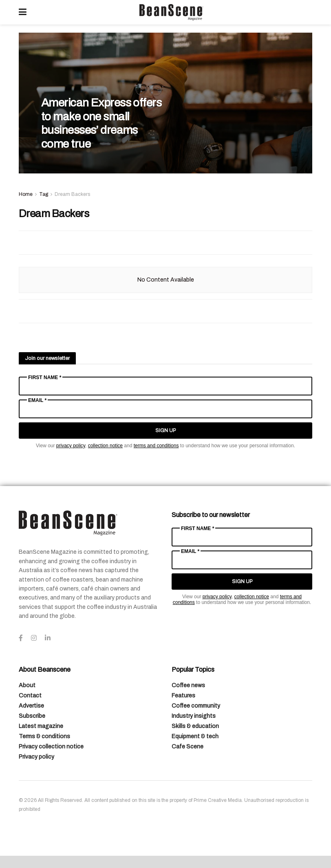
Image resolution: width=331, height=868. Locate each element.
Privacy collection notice (51, 747)
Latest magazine (41, 726)
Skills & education (195, 726)
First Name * (45, 377)
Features (183, 696)
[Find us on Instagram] (34, 638)
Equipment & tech (195, 736)
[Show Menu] (23, 12)
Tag (44, 194)
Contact (30, 696)
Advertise (31, 706)
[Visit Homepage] (171, 12)
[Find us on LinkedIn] (48, 638)
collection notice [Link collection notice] (105, 446)
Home (26, 194)
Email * (37, 400)
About (27, 685)
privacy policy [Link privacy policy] (71, 446)
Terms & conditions (44, 736)
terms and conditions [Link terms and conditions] (156, 446)
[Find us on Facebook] (21, 638)
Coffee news (188, 685)
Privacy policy (36, 757)
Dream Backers (72, 194)
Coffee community (196, 706)
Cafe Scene (188, 747)
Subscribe (32, 716)
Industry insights (194, 716)
